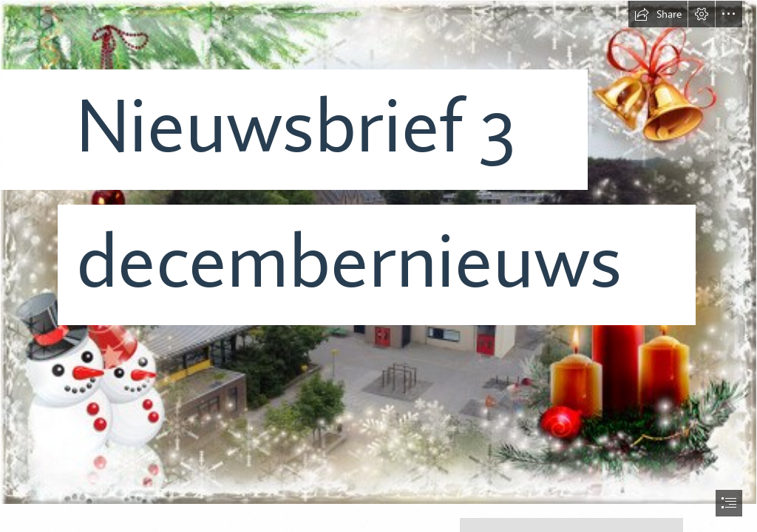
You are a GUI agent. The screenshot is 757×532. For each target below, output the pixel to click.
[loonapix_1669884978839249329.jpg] (378, 252)
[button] (658, 14)
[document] (378, 266)
